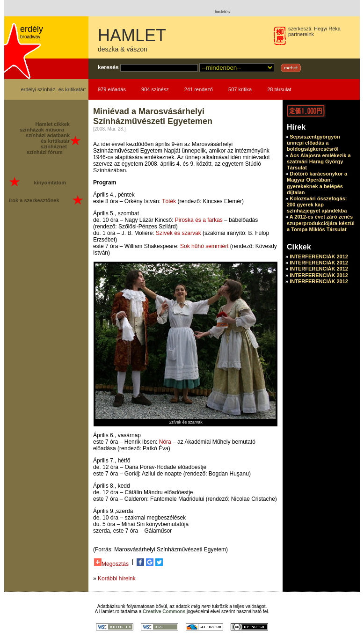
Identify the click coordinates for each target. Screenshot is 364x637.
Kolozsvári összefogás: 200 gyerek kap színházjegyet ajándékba (317, 205)
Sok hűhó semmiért (204, 246)
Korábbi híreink (117, 578)
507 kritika (240, 89)
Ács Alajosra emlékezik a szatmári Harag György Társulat (319, 161)
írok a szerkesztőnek (34, 200)
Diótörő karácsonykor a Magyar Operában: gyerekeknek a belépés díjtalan (317, 183)
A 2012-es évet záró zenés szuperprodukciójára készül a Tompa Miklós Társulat (321, 223)
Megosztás (111, 563)
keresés (108, 67)
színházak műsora (42, 130)
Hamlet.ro (109, 611)
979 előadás (112, 89)
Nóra (165, 442)
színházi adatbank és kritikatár (48, 138)
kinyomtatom (50, 183)
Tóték (169, 201)
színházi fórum (45, 152)
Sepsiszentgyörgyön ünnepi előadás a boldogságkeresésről (313, 143)
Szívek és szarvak (178, 233)
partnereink (301, 34)
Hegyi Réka (327, 29)
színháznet (54, 146)
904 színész (155, 89)
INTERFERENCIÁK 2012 (319, 256)
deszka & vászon (123, 49)
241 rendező (199, 89)
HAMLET (132, 35)
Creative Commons (164, 611)
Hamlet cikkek (53, 124)
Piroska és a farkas (199, 220)
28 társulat (279, 89)
